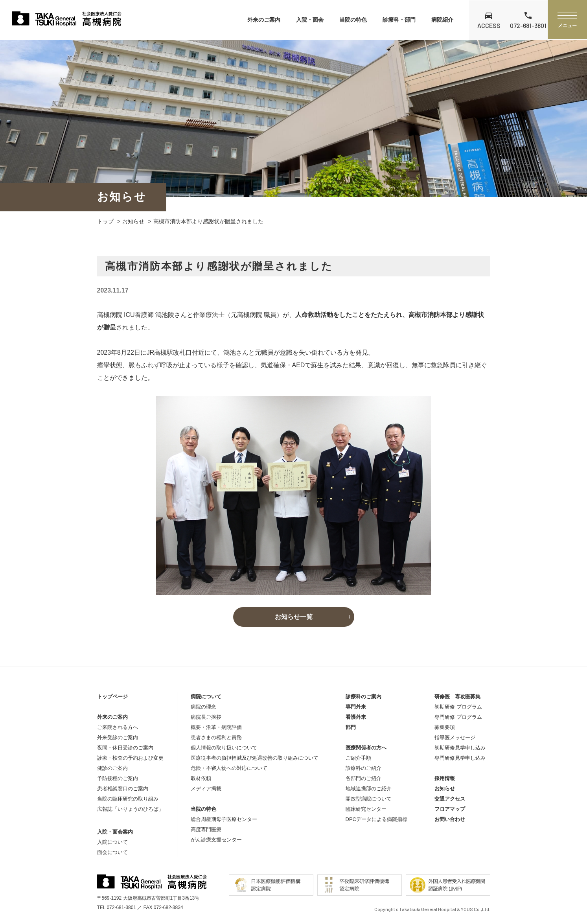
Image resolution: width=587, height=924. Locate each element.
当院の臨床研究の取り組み (128, 799)
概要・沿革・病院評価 (216, 727)
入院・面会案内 (115, 832)
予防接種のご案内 (118, 778)
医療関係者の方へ (366, 748)
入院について (112, 842)
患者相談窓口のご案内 (123, 789)
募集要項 (445, 727)
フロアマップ (450, 809)
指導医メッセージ (455, 737)
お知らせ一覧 (294, 617)
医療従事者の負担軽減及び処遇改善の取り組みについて (255, 758)
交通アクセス (450, 799)
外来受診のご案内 (118, 737)
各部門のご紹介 (363, 778)
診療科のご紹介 (363, 768)
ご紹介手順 (358, 758)
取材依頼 (201, 778)
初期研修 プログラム (458, 707)
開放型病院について (369, 799)
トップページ (112, 697)
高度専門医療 (206, 829)
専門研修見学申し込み (460, 758)
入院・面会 (310, 20)
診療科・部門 (399, 20)
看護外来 (356, 717)
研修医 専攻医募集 (457, 697)
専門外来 (356, 707)
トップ (105, 221)
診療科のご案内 (363, 697)
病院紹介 (442, 20)
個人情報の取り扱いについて (224, 748)
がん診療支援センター (216, 840)
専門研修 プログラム (458, 717)
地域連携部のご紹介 (369, 789)
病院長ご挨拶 (206, 717)
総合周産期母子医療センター (224, 819)
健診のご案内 (112, 768)
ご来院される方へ (118, 727)
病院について (206, 697)
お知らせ (133, 221)
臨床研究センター (366, 809)
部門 (351, 727)
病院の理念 (203, 707)
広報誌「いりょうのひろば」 (130, 809)
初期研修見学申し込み (460, 748)
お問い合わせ (450, 819)
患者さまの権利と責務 (216, 737)
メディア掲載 (206, 789)
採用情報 (445, 778)
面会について (112, 852)
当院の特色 (353, 20)
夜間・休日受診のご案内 (125, 748)
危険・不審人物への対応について (229, 768)
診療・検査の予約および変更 (130, 758)
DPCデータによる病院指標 (376, 819)
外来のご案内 (264, 20)
